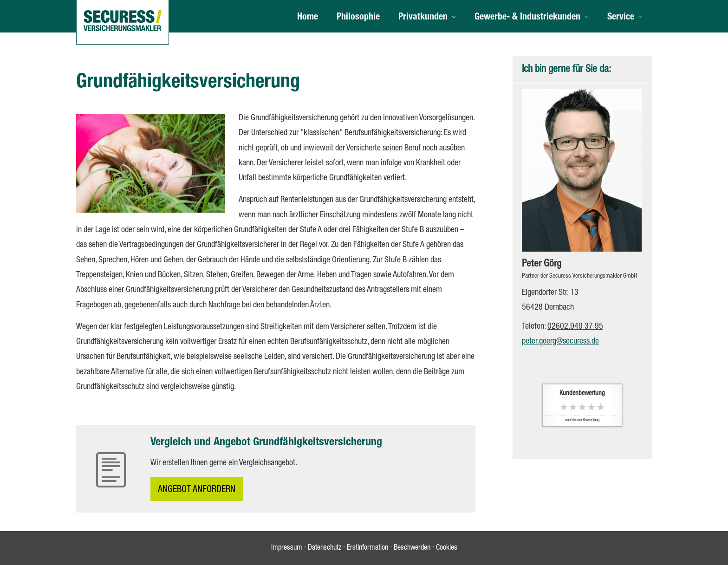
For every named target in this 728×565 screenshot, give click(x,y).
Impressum (287, 548)
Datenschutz (325, 548)
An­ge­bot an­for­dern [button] (197, 490)
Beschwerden (412, 548)
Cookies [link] (447, 548)
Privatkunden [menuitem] (423, 18)
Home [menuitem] (308, 18)
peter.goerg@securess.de (560, 342)
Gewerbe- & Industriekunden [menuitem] (527, 18)
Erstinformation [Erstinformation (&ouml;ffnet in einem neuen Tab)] (367, 548)
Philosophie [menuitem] (358, 18)
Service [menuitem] (621, 18)
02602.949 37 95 (575, 327)
